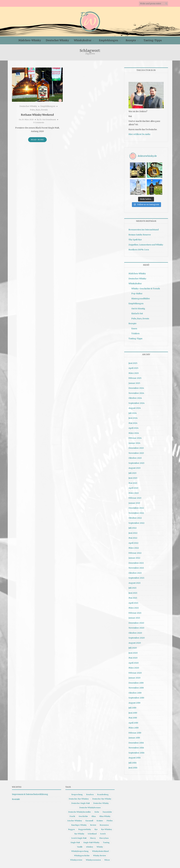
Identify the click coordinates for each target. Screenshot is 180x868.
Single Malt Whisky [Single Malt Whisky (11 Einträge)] (91, 842)
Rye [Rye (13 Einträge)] (96, 829)
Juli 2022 (133, 528)
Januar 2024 (134, 443)
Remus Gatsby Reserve (140, 235)
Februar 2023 (135, 498)
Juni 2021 (133, 593)
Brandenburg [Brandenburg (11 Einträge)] (103, 794)
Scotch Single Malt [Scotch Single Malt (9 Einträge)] (79, 838)
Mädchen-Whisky (30, 40)
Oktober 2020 (135, 633)
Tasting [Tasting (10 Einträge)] (106, 842)
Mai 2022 (133, 538)
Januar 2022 (134, 558)
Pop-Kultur (137, 294)
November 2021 (136, 568)
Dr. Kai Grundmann (48, 120)
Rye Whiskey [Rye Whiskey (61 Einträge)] (107, 829)
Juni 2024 (133, 418)
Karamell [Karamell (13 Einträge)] (89, 821)
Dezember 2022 (136, 508)
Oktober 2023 (135, 458)
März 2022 (134, 548)
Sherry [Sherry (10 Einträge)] (93, 838)
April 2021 (133, 603)
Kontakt (16, 799)
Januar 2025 (134, 383)
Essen (134, 329)
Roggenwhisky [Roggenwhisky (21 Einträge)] (85, 829)
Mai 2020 (133, 658)
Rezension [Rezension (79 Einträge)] (104, 825)
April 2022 (133, 543)
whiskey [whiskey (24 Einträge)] (90, 847)
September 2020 (137, 638)
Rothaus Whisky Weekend (37, 115)
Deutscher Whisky (57, 40)
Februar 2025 (135, 378)
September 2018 (136, 753)
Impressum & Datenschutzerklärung (30, 794)
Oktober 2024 (135, 398)
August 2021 (135, 583)
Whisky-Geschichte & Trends (146, 289)
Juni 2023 (133, 478)
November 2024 (136, 393)
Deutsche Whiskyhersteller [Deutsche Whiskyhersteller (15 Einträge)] (80, 812)
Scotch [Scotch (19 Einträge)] (103, 834)
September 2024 (137, 403)
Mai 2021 (133, 598)
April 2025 (133, 368)
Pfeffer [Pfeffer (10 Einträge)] (110, 821)
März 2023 (134, 493)
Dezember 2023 (136, 448)
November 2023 (136, 453)
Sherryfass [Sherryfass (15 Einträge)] (104, 838)
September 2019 (136, 698)
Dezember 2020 (136, 623)
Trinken (135, 333)
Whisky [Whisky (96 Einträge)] (100, 847)
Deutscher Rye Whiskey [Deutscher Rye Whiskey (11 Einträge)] (79, 799)
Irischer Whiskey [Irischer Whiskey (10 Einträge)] (75, 821)
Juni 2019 (133, 713)
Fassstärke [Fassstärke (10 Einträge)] (107, 812)
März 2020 (134, 668)
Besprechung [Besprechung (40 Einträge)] (77, 794)
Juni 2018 (133, 768)
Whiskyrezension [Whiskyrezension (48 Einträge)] (93, 860)
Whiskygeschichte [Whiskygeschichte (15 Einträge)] (82, 856)
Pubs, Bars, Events (39, 110)
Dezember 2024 (136, 388)
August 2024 (135, 408)
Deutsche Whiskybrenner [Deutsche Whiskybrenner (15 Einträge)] (90, 808)
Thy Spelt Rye (135, 240)
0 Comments (39, 122)
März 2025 (134, 373)
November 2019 (136, 688)
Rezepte (131, 40)
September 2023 (136, 463)
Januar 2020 (134, 678)
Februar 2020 (135, 673)
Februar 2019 (135, 733)
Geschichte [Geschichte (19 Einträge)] (83, 816)
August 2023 (135, 468)
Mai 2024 (133, 423)
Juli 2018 (132, 763)
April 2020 (134, 663)
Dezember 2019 (136, 683)
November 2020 (136, 628)
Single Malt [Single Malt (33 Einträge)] (75, 842)
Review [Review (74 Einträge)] (93, 825)
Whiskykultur (83, 40)
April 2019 (133, 723)
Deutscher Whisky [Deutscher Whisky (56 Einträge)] (101, 803)
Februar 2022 (135, 553)
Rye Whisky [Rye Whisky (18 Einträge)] (79, 834)
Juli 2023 (132, 473)
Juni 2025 (133, 363)
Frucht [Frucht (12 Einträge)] (72, 816)
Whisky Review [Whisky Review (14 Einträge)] (99, 856)
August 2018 (135, 758)
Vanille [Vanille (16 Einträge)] (80, 847)
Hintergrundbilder (141, 299)
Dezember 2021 (136, 563)
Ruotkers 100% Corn (139, 250)
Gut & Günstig (138, 309)
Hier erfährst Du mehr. (140, 134)
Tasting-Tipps (153, 40)
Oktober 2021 (135, 573)
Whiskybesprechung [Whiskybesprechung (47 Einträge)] (80, 851)
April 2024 (134, 428)
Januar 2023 (134, 503)
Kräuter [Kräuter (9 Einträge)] (100, 821)
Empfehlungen (109, 40)
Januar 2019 (134, 738)
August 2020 (135, 643)
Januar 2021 (134, 618)
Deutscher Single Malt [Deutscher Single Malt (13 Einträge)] (81, 803)
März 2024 (134, 433)
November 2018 (136, 748)
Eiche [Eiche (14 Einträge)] (97, 812)
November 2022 (136, 513)
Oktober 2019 (135, 693)
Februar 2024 (135, 438)
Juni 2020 (133, 653)
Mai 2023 (133, 483)
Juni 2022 (133, 533)
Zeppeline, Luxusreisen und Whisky (146, 245)
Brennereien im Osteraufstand (144, 230)
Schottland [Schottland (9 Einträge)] (92, 834)
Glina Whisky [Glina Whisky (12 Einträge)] (105, 816)
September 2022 (136, 523)
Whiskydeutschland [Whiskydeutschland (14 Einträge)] (100, 851)
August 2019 (134, 703)
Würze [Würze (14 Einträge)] (107, 860)
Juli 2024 (133, 413)
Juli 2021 (132, 588)
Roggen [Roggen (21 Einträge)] (72, 829)
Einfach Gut (137, 313)
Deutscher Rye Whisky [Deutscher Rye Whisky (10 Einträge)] (102, 799)
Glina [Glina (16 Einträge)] (94, 816)
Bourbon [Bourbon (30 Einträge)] (90, 794)
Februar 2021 (135, 613)
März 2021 (134, 608)
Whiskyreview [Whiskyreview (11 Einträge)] (76, 860)
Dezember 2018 (136, 743)
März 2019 (134, 728)
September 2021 (136, 578)
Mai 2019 (133, 718)
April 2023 (133, 488)
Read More (37, 140)
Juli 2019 (132, 708)
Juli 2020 (133, 648)
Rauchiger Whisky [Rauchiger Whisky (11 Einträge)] (79, 825)
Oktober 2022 (135, 518)
